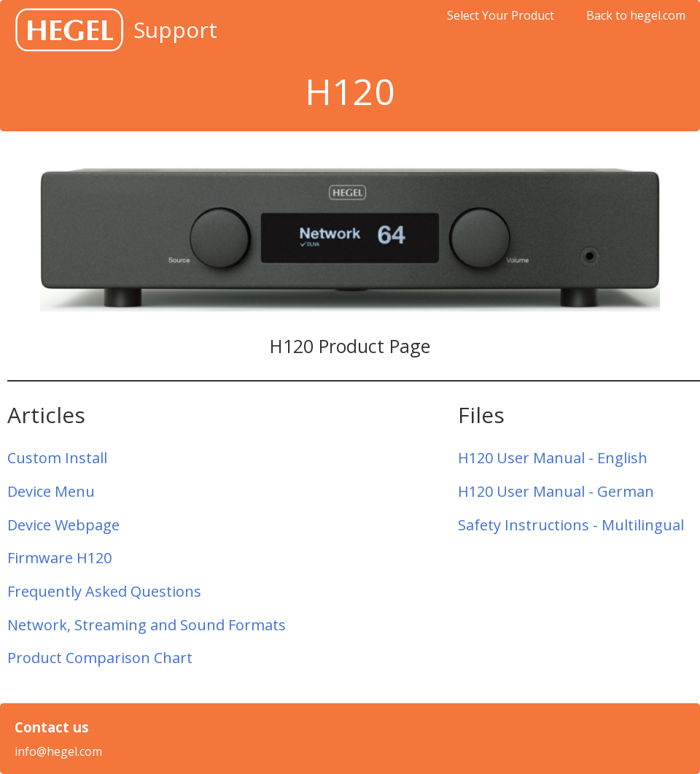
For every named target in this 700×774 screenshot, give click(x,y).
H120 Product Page (350, 346)
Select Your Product (501, 15)
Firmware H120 (59, 558)
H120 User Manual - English (553, 458)
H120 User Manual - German (556, 491)
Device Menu (51, 491)
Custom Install (57, 458)
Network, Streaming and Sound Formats (147, 625)
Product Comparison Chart (100, 658)
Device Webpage (63, 525)
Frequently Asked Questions (104, 591)
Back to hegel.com (636, 15)
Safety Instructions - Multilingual (571, 525)
